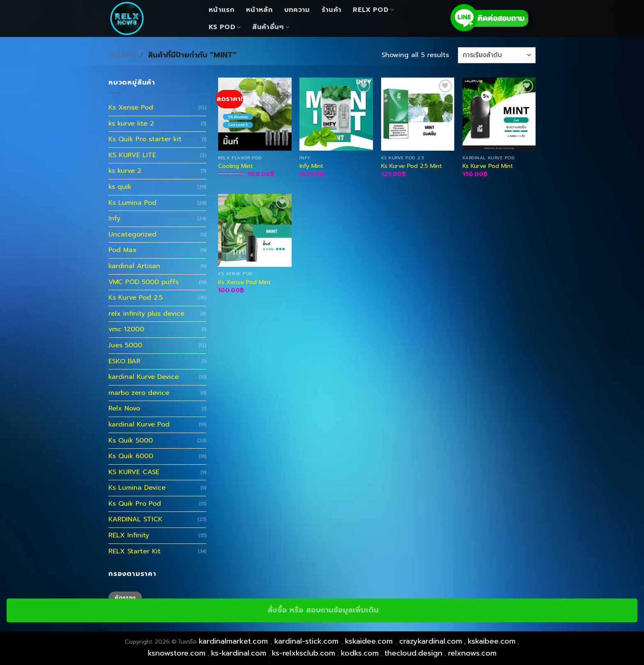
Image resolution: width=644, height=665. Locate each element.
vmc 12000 (126, 329)
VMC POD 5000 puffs (144, 282)
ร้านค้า (332, 10)
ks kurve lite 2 (131, 124)
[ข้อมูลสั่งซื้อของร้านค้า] (497, 55)
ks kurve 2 (125, 171)
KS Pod (225, 27)
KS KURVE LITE (132, 155)
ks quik (120, 187)
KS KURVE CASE (134, 472)
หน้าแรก (222, 10)
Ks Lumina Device (137, 488)
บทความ (297, 10)
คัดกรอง (125, 598)
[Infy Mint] (336, 114)
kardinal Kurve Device (144, 377)
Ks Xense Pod (131, 108)
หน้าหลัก (259, 10)
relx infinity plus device (146, 314)
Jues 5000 (125, 345)
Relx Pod (373, 10)
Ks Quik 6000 (131, 456)
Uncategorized (132, 234)
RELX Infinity (129, 535)
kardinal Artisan (134, 266)
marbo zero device (139, 393)
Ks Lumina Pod (132, 203)
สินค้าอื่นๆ (271, 27)
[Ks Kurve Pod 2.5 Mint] (418, 114)
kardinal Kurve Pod (139, 424)
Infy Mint (311, 166)
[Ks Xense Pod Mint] (255, 230)
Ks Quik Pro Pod (135, 504)
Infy (114, 218)
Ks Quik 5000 (131, 440)
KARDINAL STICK (136, 519)
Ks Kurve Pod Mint (488, 166)
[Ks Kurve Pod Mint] (499, 114)
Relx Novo (124, 408)
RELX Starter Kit (135, 551)
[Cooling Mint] (255, 114)
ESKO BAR (124, 361)
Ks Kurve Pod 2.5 (136, 298)
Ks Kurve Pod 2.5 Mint (412, 166)
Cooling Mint (236, 166)
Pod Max (123, 250)
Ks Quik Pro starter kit (145, 139)
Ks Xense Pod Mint (244, 282)
